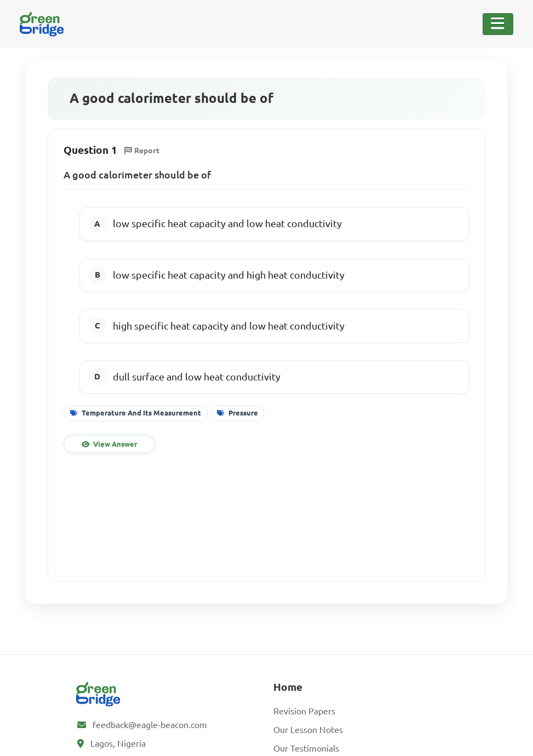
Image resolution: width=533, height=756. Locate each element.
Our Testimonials (306, 748)
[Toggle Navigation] (498, 24)
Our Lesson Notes (308, 730)
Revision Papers (304, 711)
